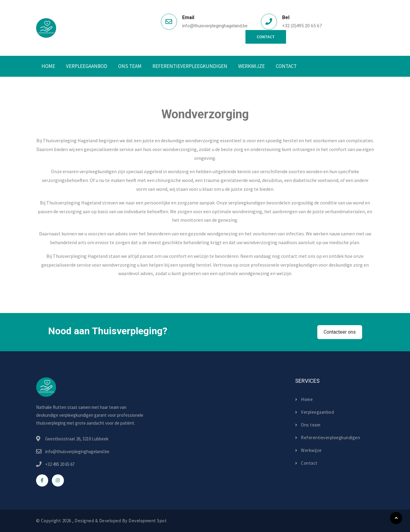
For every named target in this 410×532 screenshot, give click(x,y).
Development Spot (148, 521)
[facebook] (42, 480)
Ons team (308, 425)
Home (48, 66)
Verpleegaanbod (87, 66)
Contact (266, 37)
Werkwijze (252, 66)
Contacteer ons (340, 332)
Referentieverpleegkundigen (190, 66)
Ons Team (130, 66)
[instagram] (58, 480)
